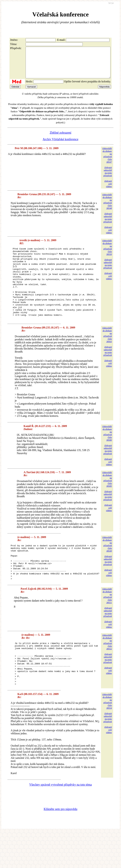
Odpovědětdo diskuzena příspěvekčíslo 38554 (107, 737)
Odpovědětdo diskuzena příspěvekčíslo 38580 (107, 454)
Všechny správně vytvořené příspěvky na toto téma (61, 821)
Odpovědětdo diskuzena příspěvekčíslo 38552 (107, 669)
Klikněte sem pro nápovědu (60, 845)
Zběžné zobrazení (60, 139)
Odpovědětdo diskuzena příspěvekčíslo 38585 (107, 500)
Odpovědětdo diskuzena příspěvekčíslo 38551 (107, 623)
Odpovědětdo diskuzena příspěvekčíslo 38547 (107, 161)
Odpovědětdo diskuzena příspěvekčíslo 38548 (107, 207)
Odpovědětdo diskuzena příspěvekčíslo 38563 (107, 355)
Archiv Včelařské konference (61, 145)
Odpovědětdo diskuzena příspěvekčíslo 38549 (107, 564)
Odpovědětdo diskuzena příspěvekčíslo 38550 (107, 253)
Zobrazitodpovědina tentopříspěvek (108, 178)
